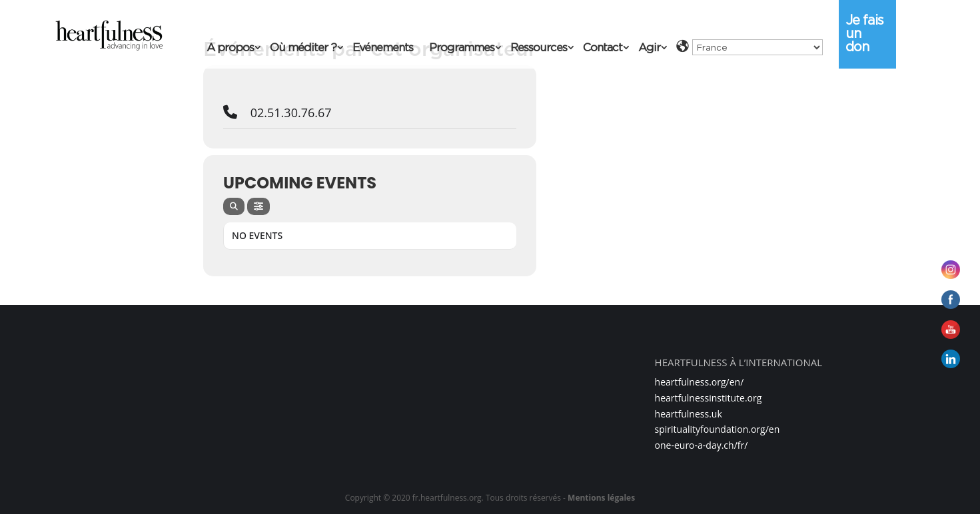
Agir (649, 48)
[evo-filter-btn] (258, 206)
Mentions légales (601, 498)
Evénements (383, 48)
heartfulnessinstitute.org (709, 398)
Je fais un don (864, 33)
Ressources (539, 48)
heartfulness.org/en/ (700, 382)
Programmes (462, 48)
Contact (603, 48)
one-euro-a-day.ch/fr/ (702, 445)
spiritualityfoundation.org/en (718, 429)
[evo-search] (234, 206)
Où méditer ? (303, 48)
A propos (230, 48)
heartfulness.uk (689, 414)
